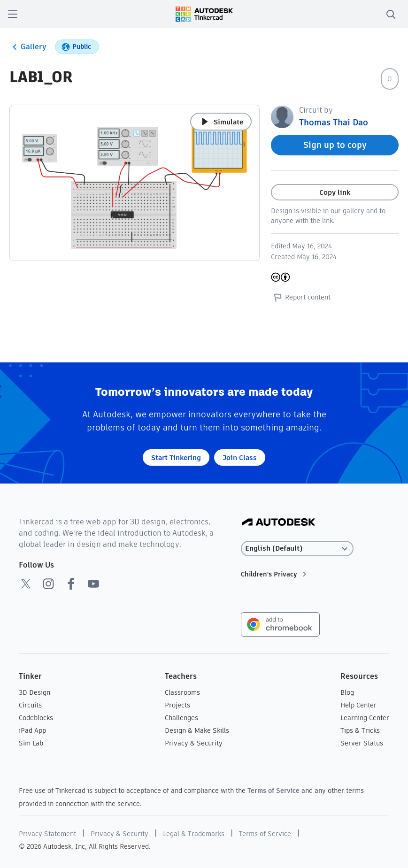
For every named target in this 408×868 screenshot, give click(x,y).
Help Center (358, 705)
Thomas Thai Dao (334, 122)
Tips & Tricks (360, 730)
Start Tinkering (176, 457)
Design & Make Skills (197, 730)
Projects (177, 705)
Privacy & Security (194, 743)
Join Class (240, 457)
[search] (391, 14)
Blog (347, 692)
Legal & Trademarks (194, 834)
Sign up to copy (335, 145)
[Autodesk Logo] (279, 523)
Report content (301, 297)
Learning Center (365, 718)
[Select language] (298, 549)
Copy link (335, 192)
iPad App (32, 730)
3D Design (35, 692)
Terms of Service (273, 791)
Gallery (28, 47)
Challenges (181, 718)
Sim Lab (31, 743)
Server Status (362, 743)
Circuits (30, 705)
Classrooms (182, 692)
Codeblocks (36, 718)
